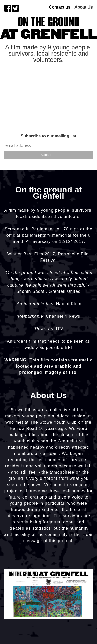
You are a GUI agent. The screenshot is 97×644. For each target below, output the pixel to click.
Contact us (60, 7)
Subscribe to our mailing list (48, 136)
